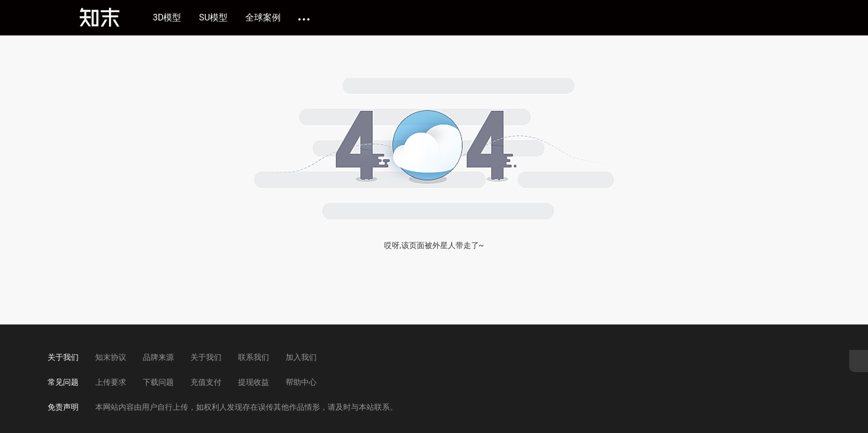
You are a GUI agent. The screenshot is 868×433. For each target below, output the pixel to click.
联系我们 (254, 357)
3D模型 (167, 18)
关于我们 (206, 357)
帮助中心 (301, 382)
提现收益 (254, 382)
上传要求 (111, 382)
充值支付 (206, 382)
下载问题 (158, 382)
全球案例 (263, 18)
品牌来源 (158, 357)
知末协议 (111, 357)
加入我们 (301, 357)
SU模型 (214, 18)
